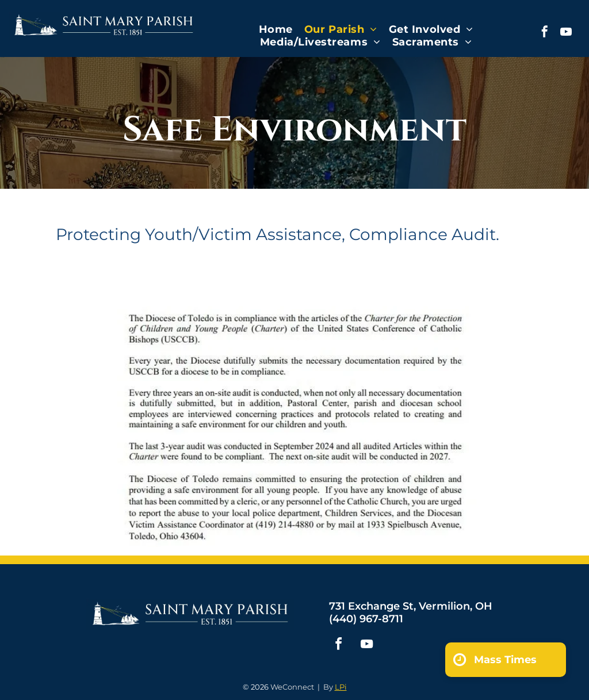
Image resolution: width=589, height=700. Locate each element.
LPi (341, 687)
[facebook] (545, 33)
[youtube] (566, 33)
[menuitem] (276, 29)
